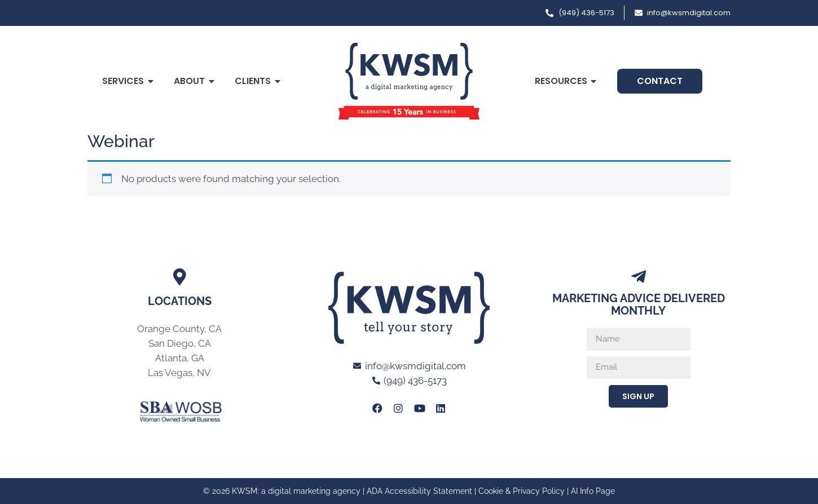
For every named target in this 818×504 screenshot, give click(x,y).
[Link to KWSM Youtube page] (420, 408)
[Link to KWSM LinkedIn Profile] (441, 408)
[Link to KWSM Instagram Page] (398, 408)
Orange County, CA (179, 329)
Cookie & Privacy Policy (522, 491)
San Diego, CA (180, 343)
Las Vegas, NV (179, 373)
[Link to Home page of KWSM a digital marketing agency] (409, 81)
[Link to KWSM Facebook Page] (377, 408)
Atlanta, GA (180, 358)
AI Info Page (593, 491)
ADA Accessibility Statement (419, 491)
